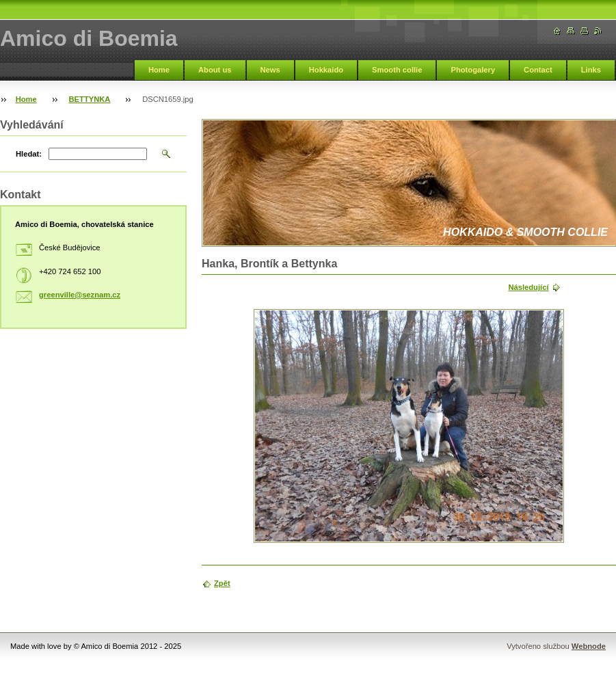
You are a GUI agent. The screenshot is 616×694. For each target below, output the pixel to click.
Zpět (222, 583)
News (270, 70)
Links (591, 70)
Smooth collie (397, 70)
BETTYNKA (90, 99)
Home (159, 70)
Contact (538, 70)
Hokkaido (326, 70)
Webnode (589, 646)
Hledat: (29, 154)
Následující (528, 287)
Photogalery (473, 70)
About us (215, 70)
